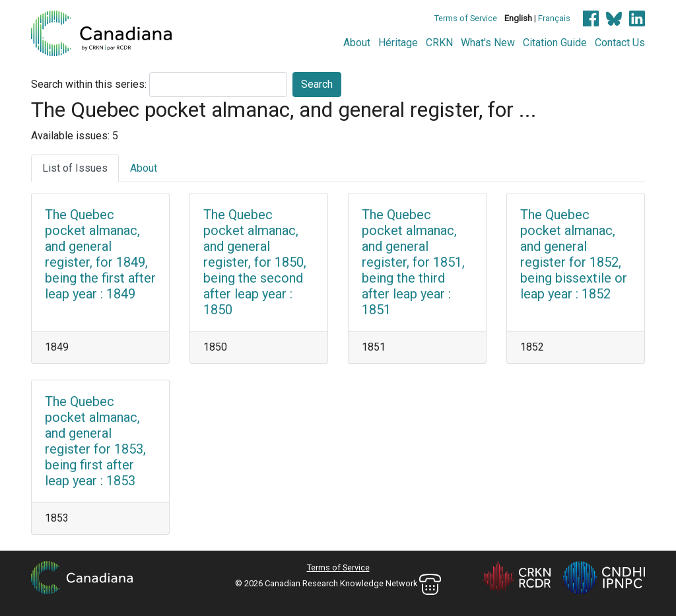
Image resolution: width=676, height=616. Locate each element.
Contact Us (620, 43)
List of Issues (75, 168)
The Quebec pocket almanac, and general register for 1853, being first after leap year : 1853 (95, 441)
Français (554, 18)
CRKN (439, 43)
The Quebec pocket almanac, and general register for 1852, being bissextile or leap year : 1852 (574, 254)
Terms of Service (466, 18)
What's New (488, 43)
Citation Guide (555, 43)
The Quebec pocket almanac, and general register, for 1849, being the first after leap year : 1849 (100, 254)
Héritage (398, 43)
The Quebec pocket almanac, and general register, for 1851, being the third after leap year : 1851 (413, 262)
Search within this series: (89, 84)
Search (317, 84)
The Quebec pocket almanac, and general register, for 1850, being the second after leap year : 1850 (255, 262)
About (357, 43)
